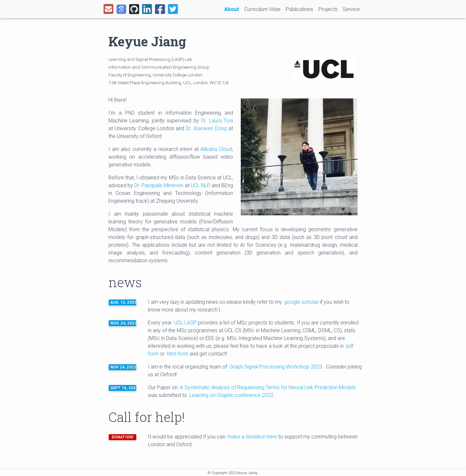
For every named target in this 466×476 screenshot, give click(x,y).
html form (178, 354)
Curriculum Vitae (262, 9)
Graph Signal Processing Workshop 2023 (277, 367)
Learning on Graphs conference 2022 (232, 395)
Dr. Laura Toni (217, 120)
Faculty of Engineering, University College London (155, 75)
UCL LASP (185, 323)
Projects (328, 9)
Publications (300, 9)
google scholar (301, 302)
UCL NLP (200, 185)
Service (351, 9)
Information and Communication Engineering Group (159, 67)
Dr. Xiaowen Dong (206, 128)
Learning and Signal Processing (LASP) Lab (150, 59)
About (233, 9)
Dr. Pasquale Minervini (159, 185)
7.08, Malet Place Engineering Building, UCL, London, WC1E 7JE (169, 83)
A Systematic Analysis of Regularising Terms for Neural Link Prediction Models (268, 387)
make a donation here (252, 436)
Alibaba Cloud (216, 149)
